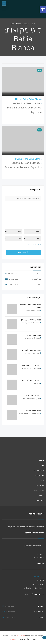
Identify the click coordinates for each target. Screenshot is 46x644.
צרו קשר (41, 495)
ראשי (33, 24)
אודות (42, 466)
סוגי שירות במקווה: (34, 244)
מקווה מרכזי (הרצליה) (33, 396)
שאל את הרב (40, 485)
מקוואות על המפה (38, 471)
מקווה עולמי (21, 636)
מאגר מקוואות (40, 476)
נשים (39, 70)
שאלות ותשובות (39, 490)
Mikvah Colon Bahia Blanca (28, 99)
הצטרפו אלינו (40, 500)
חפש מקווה (23, 252)
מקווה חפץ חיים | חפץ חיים (32, 365)
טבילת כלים (37, 279)
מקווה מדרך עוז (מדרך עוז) (31, 380)
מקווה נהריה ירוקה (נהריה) (31, 320)
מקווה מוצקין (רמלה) (33, 335)
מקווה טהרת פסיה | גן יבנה (31, 350)
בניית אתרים (14, 639)
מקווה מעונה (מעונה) (33, 411)
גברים (39, 274)
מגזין (43, 480)
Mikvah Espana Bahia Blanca (28, 159)
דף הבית (41, 461)
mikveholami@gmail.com (34, 588)
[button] (43, 9)
